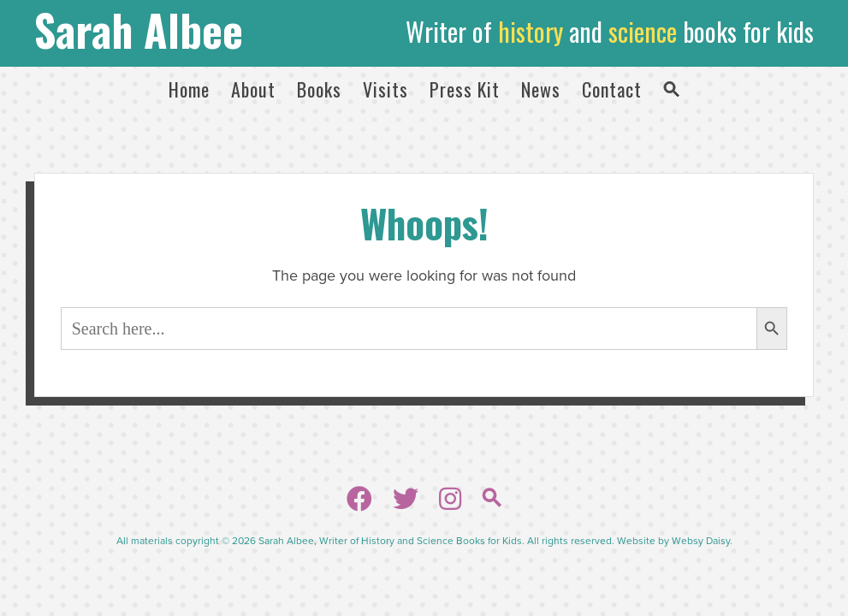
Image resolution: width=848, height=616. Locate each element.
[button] (672, 89)
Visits (385, 89)
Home (189, 89)
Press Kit (465, 89)
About (253, 89)
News (541, 89)
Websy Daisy (701, 541)
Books (319, 89)
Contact (612, 89)
